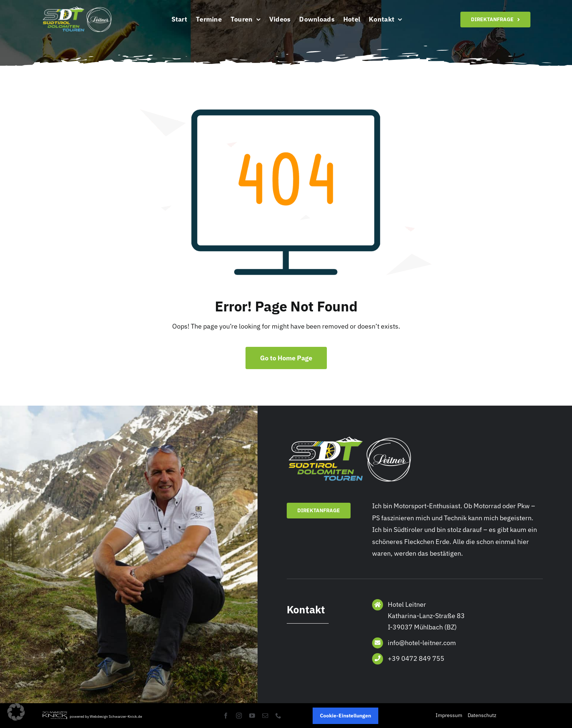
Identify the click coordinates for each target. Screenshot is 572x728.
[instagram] (239, 716)
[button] (16, 712)
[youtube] (252, 716)
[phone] (278, 716)
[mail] (265, 716)
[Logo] (78, 9)
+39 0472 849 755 (416, 658)
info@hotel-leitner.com (422, 643)
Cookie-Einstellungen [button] (345, 716)
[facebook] (226, 716)
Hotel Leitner (407, 604)
